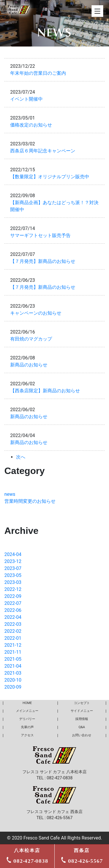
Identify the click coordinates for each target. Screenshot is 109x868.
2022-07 (13, 603)
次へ (21, 457)
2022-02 (13, 631)
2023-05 (13, 575)
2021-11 (13, 652)
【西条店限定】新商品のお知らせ (45, 391)
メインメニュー (27, 711)
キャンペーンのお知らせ (36, 313)
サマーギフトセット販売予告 (40, 235)
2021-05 (13, 659)
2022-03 (13, 624)
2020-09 (13, 687)
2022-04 (13, 617)
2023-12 (13, 561)
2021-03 (13, 673)
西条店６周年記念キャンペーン (43, 151)
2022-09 (13, 596)
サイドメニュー (82, 711)
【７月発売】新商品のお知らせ (43, 261)
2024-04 (13, 554)
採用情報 (82, 719)
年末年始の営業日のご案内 (38, 73)
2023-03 (13, 582)
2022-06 (13, 610)
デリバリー (27, 719)
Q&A (82, 727)
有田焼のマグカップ (31, 339)
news (10, 494)
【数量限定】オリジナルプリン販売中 (50, 177)
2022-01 (13, 638)
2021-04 (13, 666)
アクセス (27, 735)
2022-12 (13, 589)
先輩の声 (27, 727)
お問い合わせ (82, 735)
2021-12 (13, 645)
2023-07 (13, 568)
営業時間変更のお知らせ (30, 501)
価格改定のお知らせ (31, 125)
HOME (27, 703)
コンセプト (82, 703)
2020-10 (13, 680)
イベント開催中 (26, 99)
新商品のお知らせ (29, 365)
